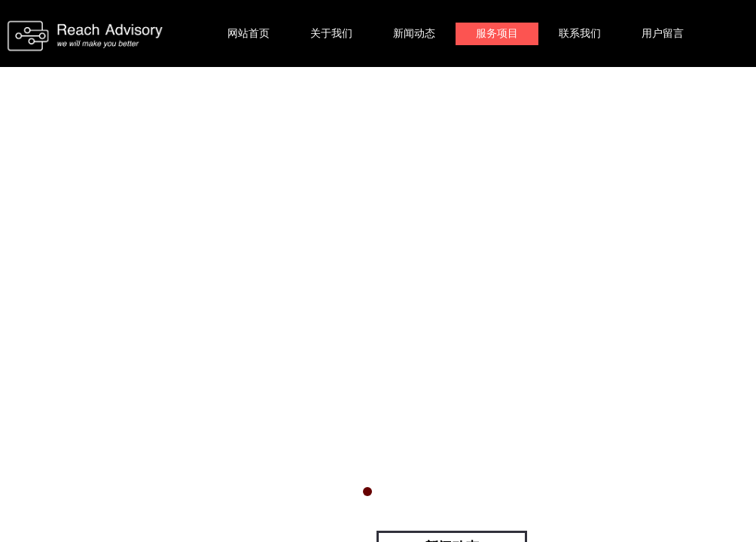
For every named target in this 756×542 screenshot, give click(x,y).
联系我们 (580, 33)
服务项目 (497, 33)
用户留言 (663, 33)
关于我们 (331, 33)
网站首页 (248, 33)
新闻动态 (414, 33)
